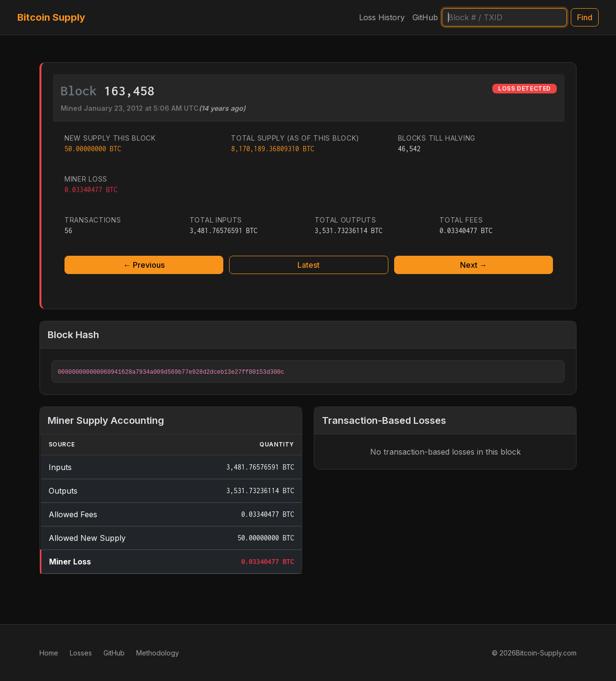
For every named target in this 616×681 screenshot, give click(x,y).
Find (585, 17)
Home (49, 653)
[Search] (504, 17)
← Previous (144, 265)
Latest (308, 265)
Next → (474, 265)
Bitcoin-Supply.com (546, 653)
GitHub (425, 17)
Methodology (158, 653)
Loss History (382, 17)
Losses (81, 653)
